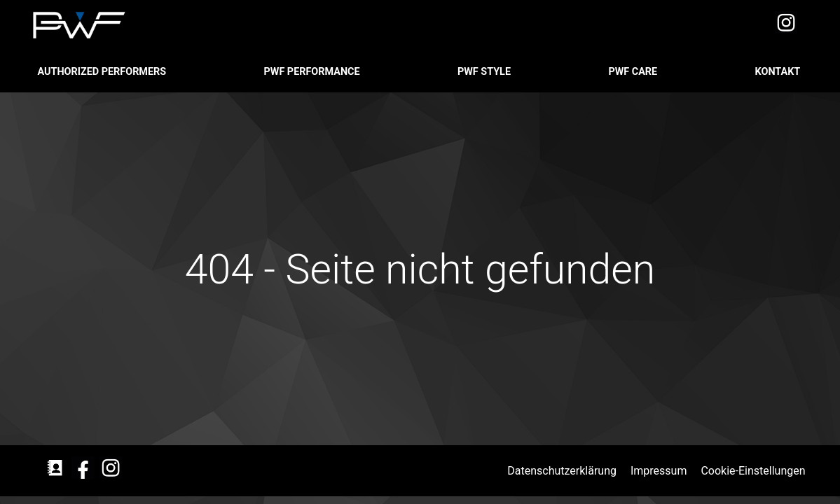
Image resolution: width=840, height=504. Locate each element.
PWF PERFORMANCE (314, 72)
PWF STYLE (486, 72)
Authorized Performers (103, 72)
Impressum (660, 471)
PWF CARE (634, 72)
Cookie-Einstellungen (754, 471)
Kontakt (779, 72)
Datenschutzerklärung (563, 471)
